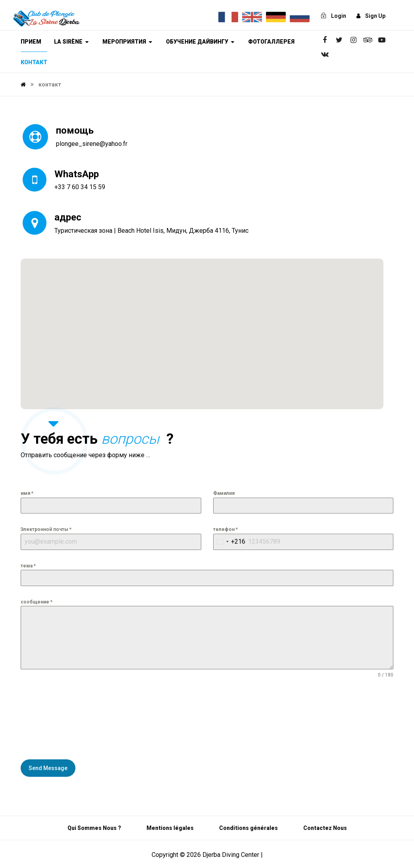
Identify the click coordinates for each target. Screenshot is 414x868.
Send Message (48, 768)
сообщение (37, 602)
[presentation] (53, 719)
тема (28, 566)
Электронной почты (46, 529)
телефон (225, 529)
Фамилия (224, 493)
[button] (202, 327)
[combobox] (229, 542)
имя (27, 493)
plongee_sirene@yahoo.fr (92, 144)
